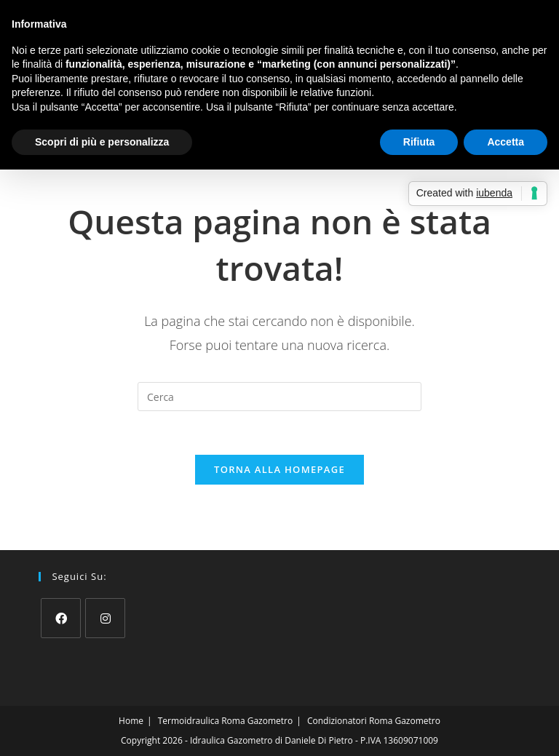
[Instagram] (105, 618)
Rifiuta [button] (419, 142)
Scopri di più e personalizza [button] (102, 142)
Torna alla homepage (279, 469)
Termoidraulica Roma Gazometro (225, 721)
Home (131, 721)
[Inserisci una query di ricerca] (279, 397)
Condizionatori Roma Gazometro (374, 721)
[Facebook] (61, 618)
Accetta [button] (506, 142)
